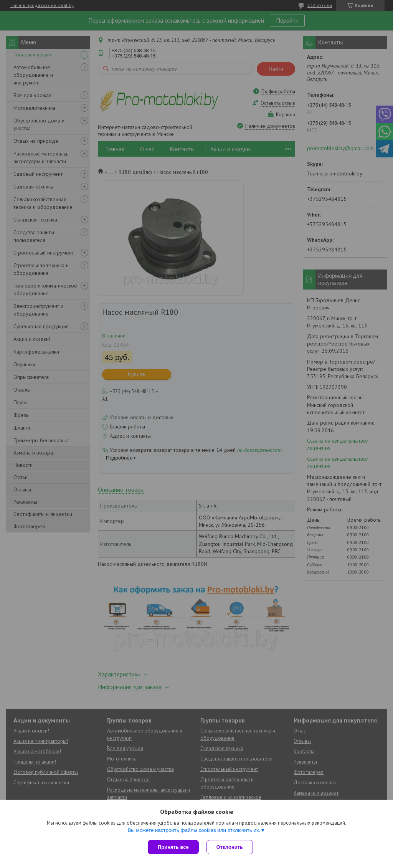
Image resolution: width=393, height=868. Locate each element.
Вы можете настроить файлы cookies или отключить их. (194, 830)
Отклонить (230, 847)
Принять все (173, 847)
